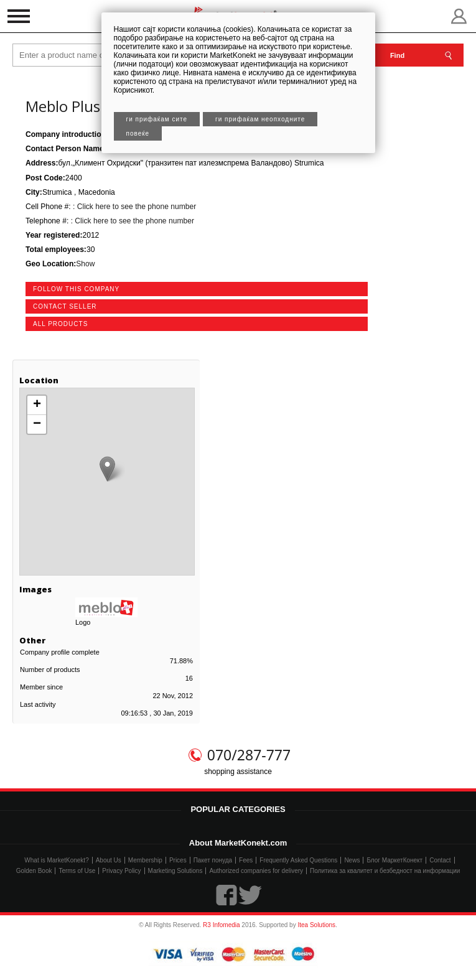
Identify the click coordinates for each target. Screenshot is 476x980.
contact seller (65, 306)
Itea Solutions (316, 925)
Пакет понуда (213, 860)
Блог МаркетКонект (394, 860)
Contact (440, 860)
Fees (246, 860)
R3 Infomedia (221, 925)
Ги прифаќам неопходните (260, 119)
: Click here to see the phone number (134, 207)
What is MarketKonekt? (56, 860)
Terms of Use (77, 871)
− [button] (37, 424)
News (352, 860)
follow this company (76, 289)
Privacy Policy (121, 871)
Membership (145, 860)
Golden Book (34, 871)
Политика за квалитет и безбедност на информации (385, 871)
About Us (109, 860)
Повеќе (138, 133)
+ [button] (37, 405)
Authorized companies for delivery (256, 871)
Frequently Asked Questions (298, 860)
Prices (178, 860)
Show (85, 264)
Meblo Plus (63, 106)
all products (60, 324)
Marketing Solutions (175, 871)
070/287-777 (249, 755)
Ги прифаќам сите (157, 119)
